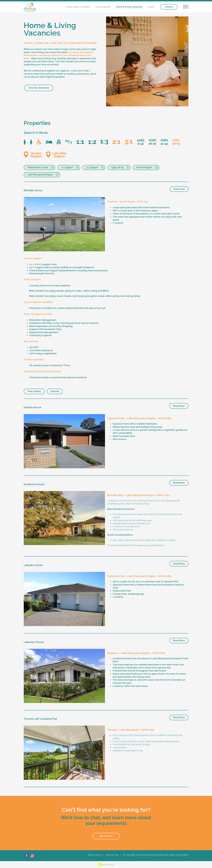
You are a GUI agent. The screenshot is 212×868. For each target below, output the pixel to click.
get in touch (106, 836)
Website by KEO (106, 865)
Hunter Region (144, 167)
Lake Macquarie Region (40, 175)
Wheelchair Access (38, 167)
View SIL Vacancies (39, 88)
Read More (179, 406)
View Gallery (34, 391)
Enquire (55, 391)
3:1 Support (92, 167)
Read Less (179, 189)
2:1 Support (67, 167)
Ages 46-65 (117, 167)
